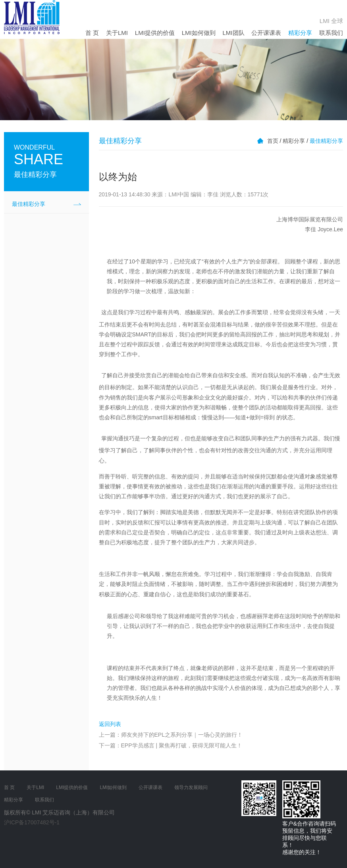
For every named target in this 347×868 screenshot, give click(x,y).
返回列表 (110, 724)
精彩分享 (300, 33)
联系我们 (331, 33)
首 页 (92, 33)
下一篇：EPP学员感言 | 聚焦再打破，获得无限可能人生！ (171, 745)
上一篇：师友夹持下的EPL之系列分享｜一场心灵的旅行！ (171, 735)
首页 (273, 141)
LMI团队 (234, 33)
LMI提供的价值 (155, 33)
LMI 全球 (331, 21)
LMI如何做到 (199, 33)
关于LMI (117, 33)
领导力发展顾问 (191, 787)
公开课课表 (266, 33)
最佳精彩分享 (29, 204)
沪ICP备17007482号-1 (32, 822)
